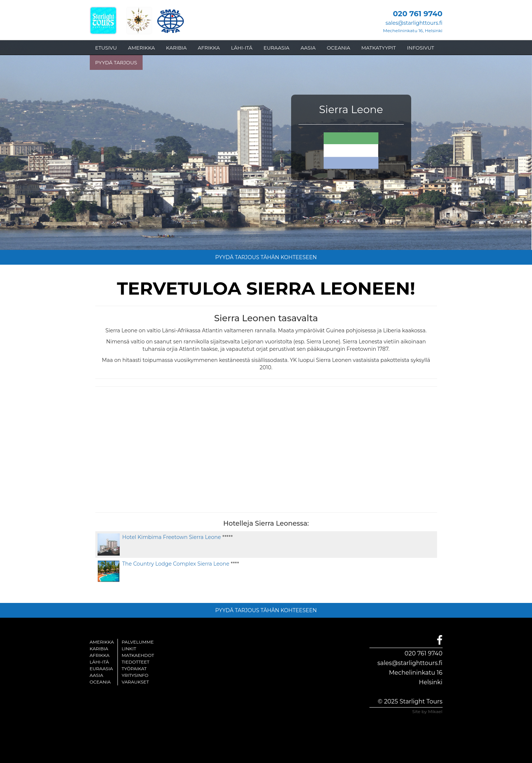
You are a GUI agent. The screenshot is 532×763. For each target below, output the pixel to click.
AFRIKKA (209, 48)
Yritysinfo (135, 675)
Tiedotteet (135, 662)
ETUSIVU (106, 48)
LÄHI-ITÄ (242, 48)
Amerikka (102, 642)
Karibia (99, 649)
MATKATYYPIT (379, 48)
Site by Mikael (427, 711)
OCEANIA (338, 48)
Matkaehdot (138, 655)
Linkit (129, 649)
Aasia (97, 675)
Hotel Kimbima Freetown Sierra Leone (170, 537)
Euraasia (101, 669)
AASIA (308, 48)
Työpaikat (134, 669)
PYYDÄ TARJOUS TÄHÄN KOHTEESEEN (266, 257)
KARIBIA (176, 48)
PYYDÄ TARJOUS (116, 62)
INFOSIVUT (421, 48)
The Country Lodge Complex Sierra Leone (175, 564)
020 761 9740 (423, 653)
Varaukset (135, 682)
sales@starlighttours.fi (414, 23)
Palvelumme (138, 642)
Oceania (100, 682)
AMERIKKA (141, 48)
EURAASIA (276, 48)
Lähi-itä (99, 662)
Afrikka (100, 655)
